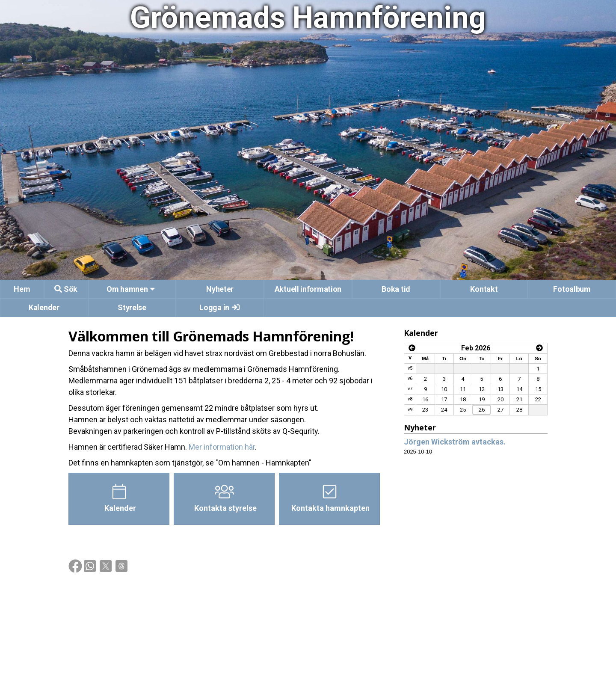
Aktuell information (308, 289)
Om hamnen (132, 289)
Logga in (220, 307)
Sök (66, 289)
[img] (75, 566)
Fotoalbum (572, 289)
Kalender (44, 307)
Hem (22, 289)
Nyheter (220, 289)
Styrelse (132, 307)
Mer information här (222, 447)
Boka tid (396, 289)
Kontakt (484, 289)
